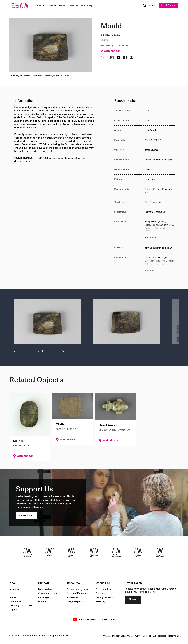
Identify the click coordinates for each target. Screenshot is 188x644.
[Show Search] (148, 6)
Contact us (15, 602)
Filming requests (105, 598)
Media (13, 598)
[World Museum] (50, 553)
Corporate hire (103, 590)
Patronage (44, 598)
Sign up (133, 600)
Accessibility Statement (166, 636)
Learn (83, 6)
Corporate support (48, 594)
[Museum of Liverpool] (27, 553)
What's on (51, 6)
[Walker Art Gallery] (116, 553)
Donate (42, 602)
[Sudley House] (138, 553)
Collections (72, 6)
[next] (60, 351)
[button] (48, 323)
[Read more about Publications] (160, 264)
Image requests (75, 602)
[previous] (18, 351)
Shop (90, 6)
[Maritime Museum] (94, 553)
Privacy (106, 636)
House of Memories (77, 594)
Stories (61, 6)
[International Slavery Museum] (72, 553)
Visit (39, 6)
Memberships (45, 590)
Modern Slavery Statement (126, 636)
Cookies (147, 636)
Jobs (12, 594)
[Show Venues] (43, 6)
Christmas (101, 594)
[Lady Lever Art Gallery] (161, 553)
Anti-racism (73, 598)
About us (14, 590)
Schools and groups (78, 590)
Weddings (101, 602)
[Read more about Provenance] (160, 230)
